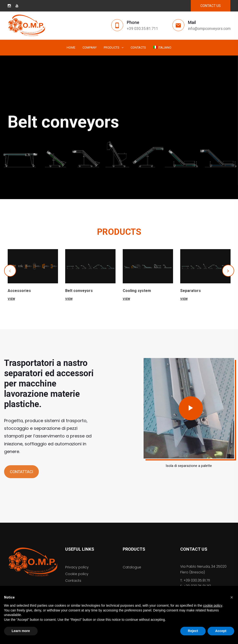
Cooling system (137, 291)
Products (112, 48)
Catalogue (132, 567)
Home (71, 48)
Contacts (138, 48)
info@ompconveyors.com (209, 29)
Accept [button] (221, 631)
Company (90, 48)
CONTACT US (211, 6)
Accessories (19, 291)
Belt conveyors (79, 291)
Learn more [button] (21, 631)
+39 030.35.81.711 (142, 29)
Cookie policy (77, 574)
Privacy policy (77, 567)
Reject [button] (193, 631)
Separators (191, 291)
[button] (10, 271)
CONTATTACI (21, 472)
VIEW (11, 299)
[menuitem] (162, 48)
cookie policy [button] (213, 605)
